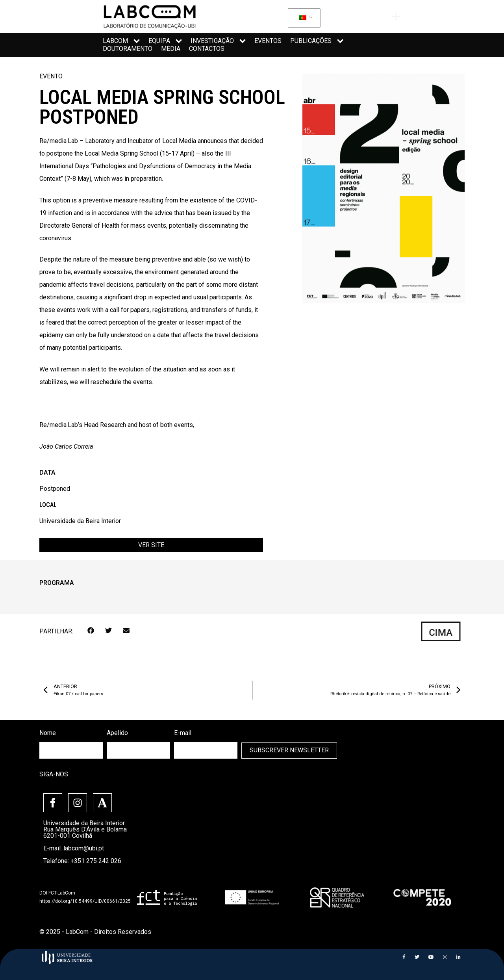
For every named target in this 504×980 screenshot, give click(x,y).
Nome (48, 733)
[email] (206, 750)
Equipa (165, 41)
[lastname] (138, 750)
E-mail (183, 733)
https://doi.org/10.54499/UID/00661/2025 (85, 901)
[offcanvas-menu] (396, 17)
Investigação (218, 41)
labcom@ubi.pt (84, 848)
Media (171, 49)
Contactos (207, 49)
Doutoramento (128, 49)
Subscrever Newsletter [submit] (289, 750)
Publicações (317, 41)
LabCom (121, 41)
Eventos (268, 41)
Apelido (117, 733)
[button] (91, 630)
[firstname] (71, 750)
